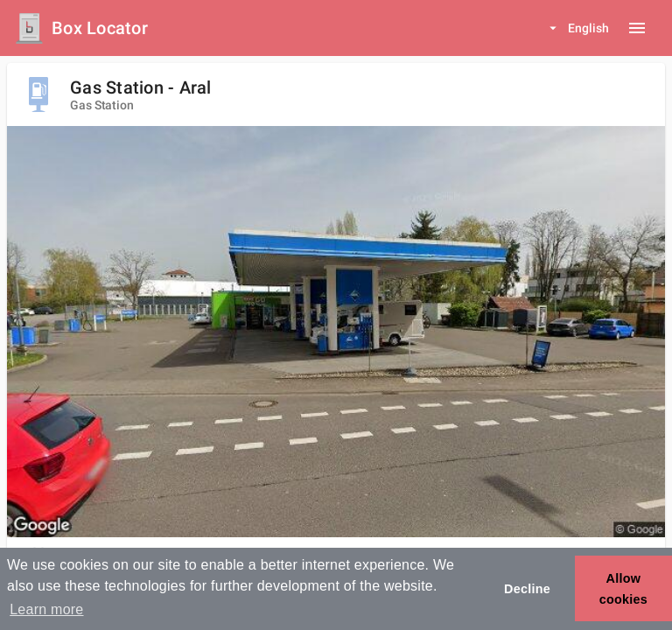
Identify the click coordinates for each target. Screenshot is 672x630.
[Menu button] (637, 28)
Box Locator (100, 28)
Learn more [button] (46, 609)
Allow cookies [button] (623, 589)
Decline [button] (527, 589)
